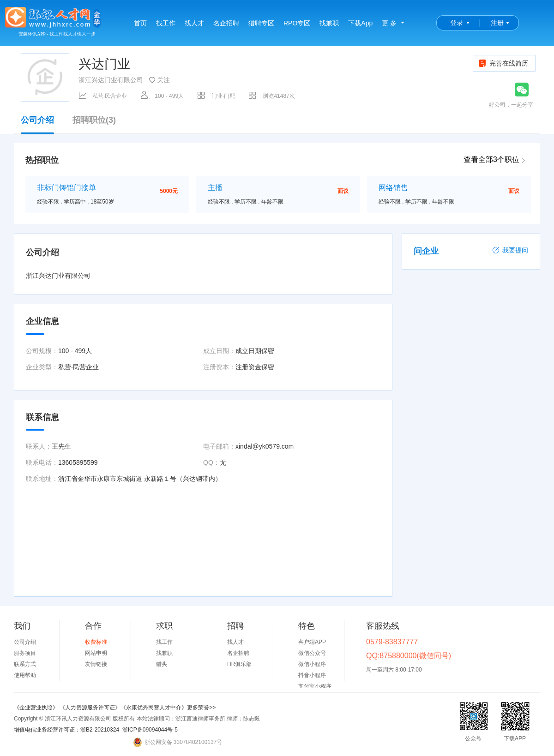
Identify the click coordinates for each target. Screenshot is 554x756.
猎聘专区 (261, 23)
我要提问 (510, 250)
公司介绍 (37, 125)
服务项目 (25, 653)
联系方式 (25, 664)
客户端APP (312, 642)
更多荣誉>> (201, 708)
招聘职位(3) (94, 120)
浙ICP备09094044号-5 (150, 730)
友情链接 (96, 664)
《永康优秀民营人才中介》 (154, 708)
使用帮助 (25, 675)
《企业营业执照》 (37, 708)
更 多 (389, 23)
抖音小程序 (312, 675)
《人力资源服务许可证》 (90, 708)
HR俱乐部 (239, 664)
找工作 (166, 23)
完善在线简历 (503, 63)
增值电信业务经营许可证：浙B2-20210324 (66, 730)
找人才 (194, 23)
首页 (140, 23)
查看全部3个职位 (491, 159)
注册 (497, 23)
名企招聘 (226, 23)
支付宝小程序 (315, 686)
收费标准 (96, 642)
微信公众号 (312, 653)
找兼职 (329, 23)
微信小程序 (312, 664)
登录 (457, 23)
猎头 (162, 664)
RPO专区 (297, 23)
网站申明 (96, 653)
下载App (360, 23)
